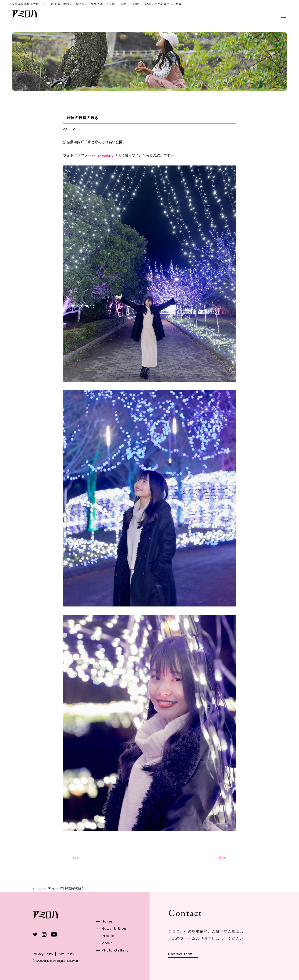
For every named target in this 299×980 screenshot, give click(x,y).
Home (107, 921)
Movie (107, 943)
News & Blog (114, 928)
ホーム (37, 888)
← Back (74, 858)
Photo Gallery (115, 950)
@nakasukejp (103, 155)
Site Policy (66, 954)
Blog (51, 888)
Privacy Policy (43, 954)
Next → (225, 858)
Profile (108, 936)
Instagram (44, 934)
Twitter (35, 934)
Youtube (54, 934)
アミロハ (25, 14)
